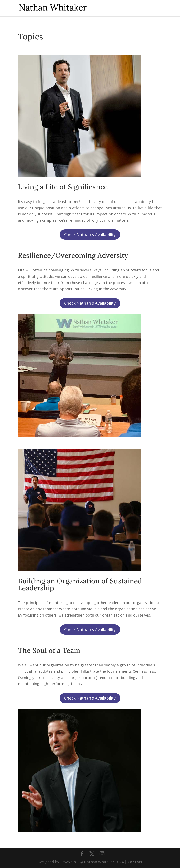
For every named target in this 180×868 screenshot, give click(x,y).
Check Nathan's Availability (90, 234)
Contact (135, 862)
